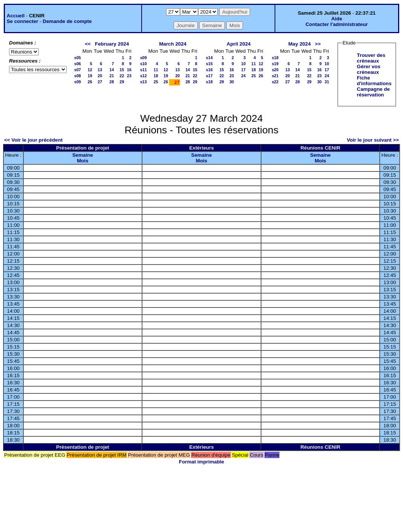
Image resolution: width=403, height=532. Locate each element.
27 (100, 82)
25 (156, 82)
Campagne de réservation (373, 92)
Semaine (83, 155)
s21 (275, 76)
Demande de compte (67, 21)
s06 (78, 64)
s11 (143, 70)
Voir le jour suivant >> (373, 140)
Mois (82, 161)
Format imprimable (201, 462)
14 (112, 70)
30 (232, 82)
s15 (209, 64)
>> (318, 44)
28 (112, 82)
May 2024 (300, 44)
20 (100, 76)
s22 (275, 82)
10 (243, 64)
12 (90, 70)
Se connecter (23, 21)
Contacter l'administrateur (337, 24)
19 (90, 76)
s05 (78, 58)
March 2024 (173, 44)
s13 (143, 82)
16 (129, 70)
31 (327, 82)
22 (122, 76)
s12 (143, 76)
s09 (78, 82)
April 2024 (239, 44)
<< (88, 44)
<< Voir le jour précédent (33, 140)
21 (112, 76)
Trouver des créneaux (371, 58)
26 (90, 82)
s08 (78, 76)
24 (243, 76)
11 (156, 70)
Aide (337, 19)
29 (122, 82)
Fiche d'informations (374, 81)
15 (122, 70)
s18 (209, 82)
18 (156, 76)
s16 (209, 70)
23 (129, 76)
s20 (275, 70)
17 (243, 70)
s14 (209, 58)
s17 (209, 76)
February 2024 (112, 44)
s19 (275, 64)
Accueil (16, 16)
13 (100, 70)
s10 (143, 64)
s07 (78, 70)
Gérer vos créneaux (369, 69)
